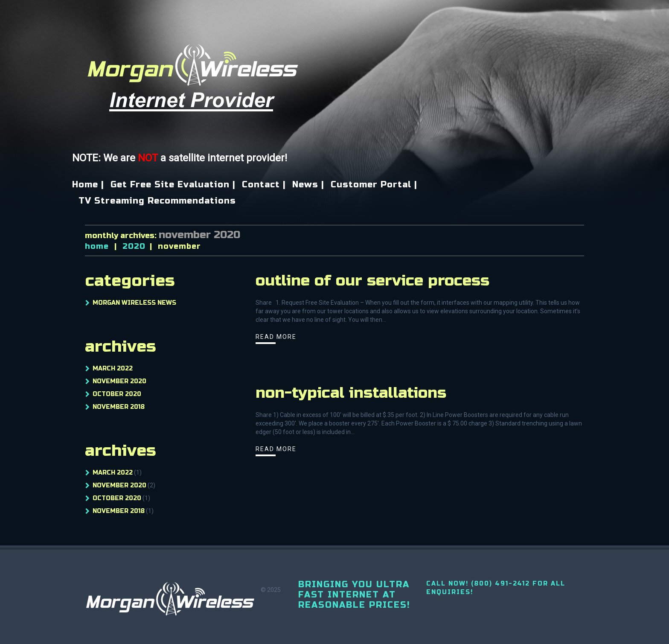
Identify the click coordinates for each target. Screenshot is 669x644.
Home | (88, 185)
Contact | (264, 185)
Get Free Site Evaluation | (173, 185)
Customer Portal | (374, 185)
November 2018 (119, 407)
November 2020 (119, 381)
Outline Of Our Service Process (372, 281)
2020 (134, 246)
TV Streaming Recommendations (157, 201)
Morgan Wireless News (134, 303)
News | (308, 185)
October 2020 (117, 394)
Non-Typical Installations (351, 393)
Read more (276, 337)
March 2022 (113, 369)
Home (97, 246)
